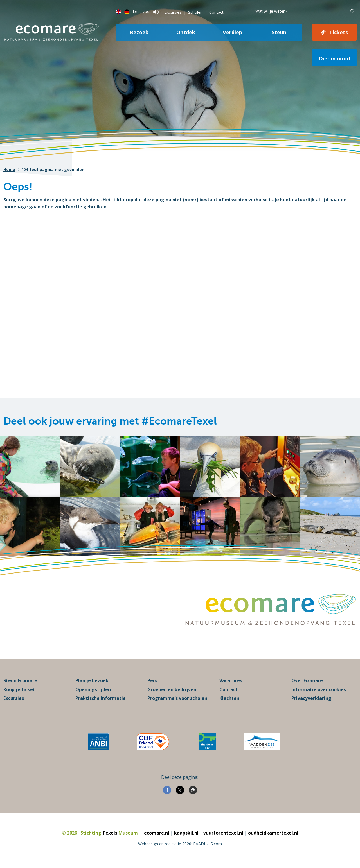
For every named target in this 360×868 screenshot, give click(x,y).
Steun (279, 32)
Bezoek (139, 32)
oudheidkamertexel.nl (273, 833)
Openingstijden (93, 690)
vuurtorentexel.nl (223, 833)
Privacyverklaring (311, 699)
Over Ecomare (307, 681)
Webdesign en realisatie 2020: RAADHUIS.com (180, 844)
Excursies (173, 12)
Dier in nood (334, 58)
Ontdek (186, 32)
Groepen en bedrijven (172, 690)
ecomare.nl (157, 833)
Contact (216, 12)
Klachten (229, 699)
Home (9, 169)
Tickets (339, 32)
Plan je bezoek (92, 681)
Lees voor (146, 11)
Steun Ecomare (20, 681)
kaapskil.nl (186, 833)
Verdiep (232, 32)
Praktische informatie (101, 699)
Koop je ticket (19, 690)
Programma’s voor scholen (177, 699)
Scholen (195, 12)
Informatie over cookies (319, 690)
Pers (152, 681)
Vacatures (231, 681)
